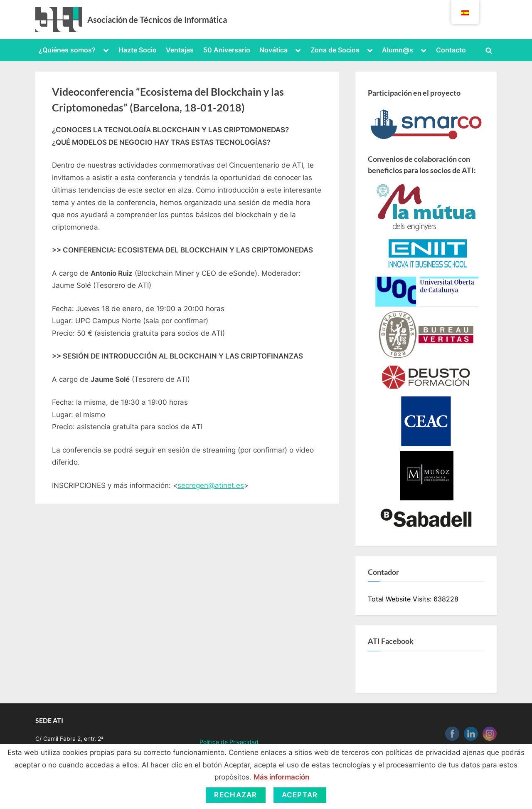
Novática (273, 50)
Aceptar (300, 795)
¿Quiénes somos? (67, 50)
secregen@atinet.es (211, 485)
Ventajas (180, 50)
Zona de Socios (335, 50)
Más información (281, 777)
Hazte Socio (138, 50)
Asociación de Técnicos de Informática (157, 20)
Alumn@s (398, 50)
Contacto (451, 50)
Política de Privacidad (229, 742)
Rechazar (235, 795)
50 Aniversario (227, 50)
